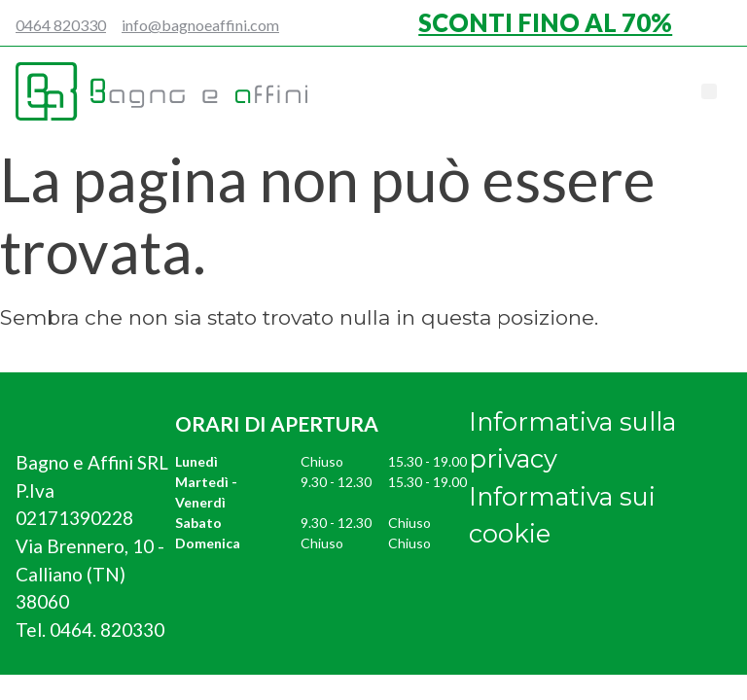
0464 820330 (61, 25)
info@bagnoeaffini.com (200, 25)
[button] (709, 91)
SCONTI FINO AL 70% (545, 22)
